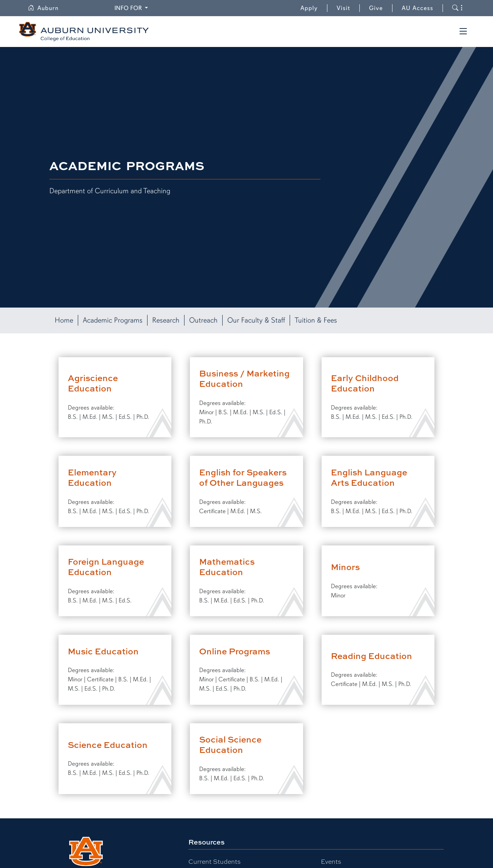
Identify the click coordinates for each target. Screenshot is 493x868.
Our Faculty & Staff (256, 320)
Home (64, 320)
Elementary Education (92, 477)
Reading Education (371, 656)
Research (166, 320)
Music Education (103, 651)
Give (381, 8)
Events (331, 861)
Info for (129, 8)
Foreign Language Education (106, 567)
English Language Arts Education (369, 477)
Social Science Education (230, 744)
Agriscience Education (93, 383)
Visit (343, 8)
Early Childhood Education (365, 383)
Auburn (43, 8)
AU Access (418, 8)
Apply (309, 8)
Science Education (108, 745)
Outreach (203, 320)
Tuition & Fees (316, 320)
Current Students (215, 861)
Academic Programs (113, 320)
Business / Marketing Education (244, 378)
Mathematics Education (227, 567)
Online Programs (235, 651)
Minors (345, 567)
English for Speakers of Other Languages (243, 477)
